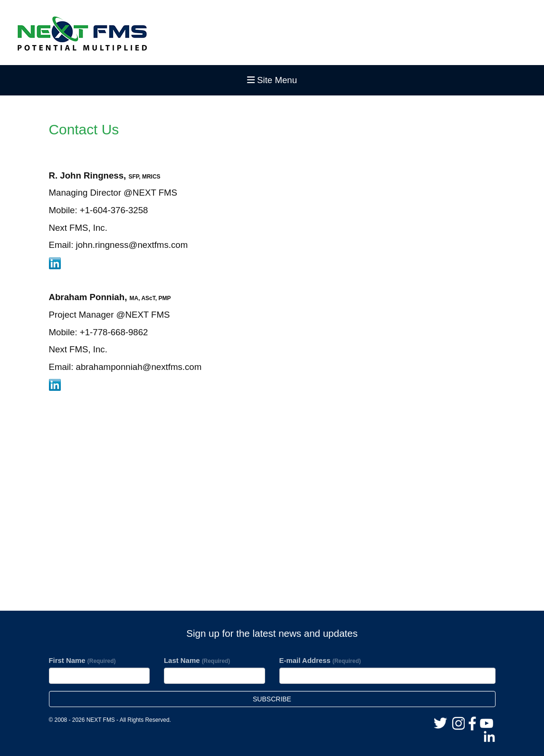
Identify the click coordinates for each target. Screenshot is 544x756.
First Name (82, 660)
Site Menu (272, 80)
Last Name (197, 660)
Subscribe (272, 699)
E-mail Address (320, 660)
